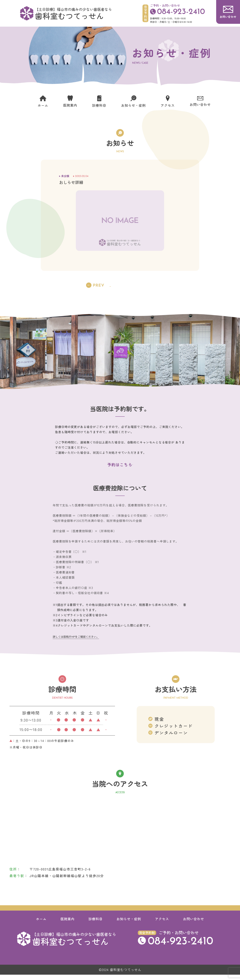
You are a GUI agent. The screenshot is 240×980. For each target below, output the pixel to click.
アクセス (162, 924)
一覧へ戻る (120, 285)
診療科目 (95, 924)
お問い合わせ (193, 924)
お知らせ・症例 (129, 924)
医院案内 (67, 924)
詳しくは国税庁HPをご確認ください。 (76, 642)
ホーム (41, 924)
